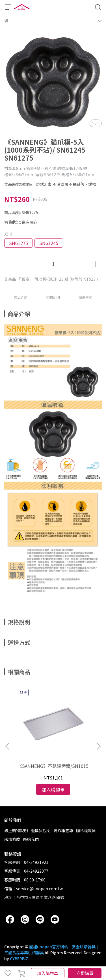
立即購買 (85, 973)
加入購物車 (48, 973)
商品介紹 (21, 297)
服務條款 (12, 839)
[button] (98, 746)
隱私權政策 (86, 830)
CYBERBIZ (19, 958)
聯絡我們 (31, 839)
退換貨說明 (41, 830)
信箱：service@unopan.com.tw (33, 889)
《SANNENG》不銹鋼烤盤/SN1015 (53, 766)
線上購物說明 (16, 830)
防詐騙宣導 (63, 830)
